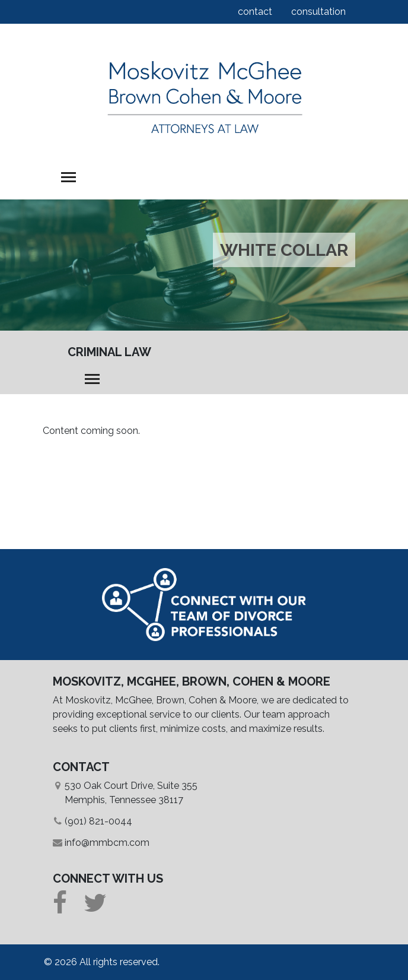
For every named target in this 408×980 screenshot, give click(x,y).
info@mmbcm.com (107, 843)
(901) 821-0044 (98, 821)
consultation (318, 12)
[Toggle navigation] (68, 177)
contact (255, 12)
